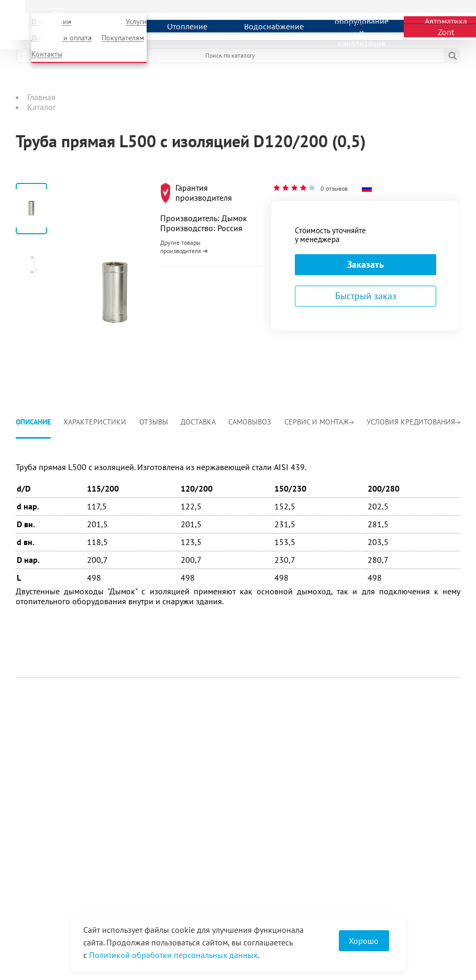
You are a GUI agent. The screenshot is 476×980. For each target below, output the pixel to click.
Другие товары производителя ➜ (184, 247)
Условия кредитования (413, 422)
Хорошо (364, 941)
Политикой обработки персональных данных (173, 955)
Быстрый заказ (366, 296)
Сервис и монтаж (319, 422)
